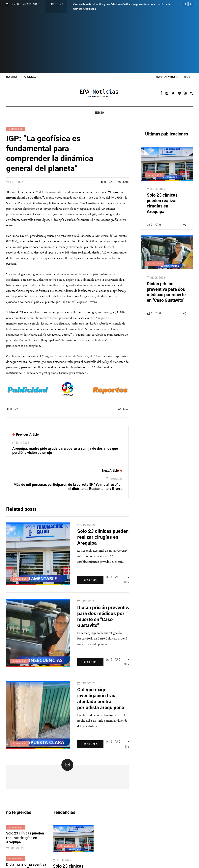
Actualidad (16, 129)
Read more (69, 568)
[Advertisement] (99, 43)
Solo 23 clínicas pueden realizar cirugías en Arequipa (162, 206)
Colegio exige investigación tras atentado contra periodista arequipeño (90, 665)
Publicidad (30, 77)
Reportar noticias (167, 77)
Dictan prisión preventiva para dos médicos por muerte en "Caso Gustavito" (166, 295)
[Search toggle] (191, 94)
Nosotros (12, 77)
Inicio (187, 77)
